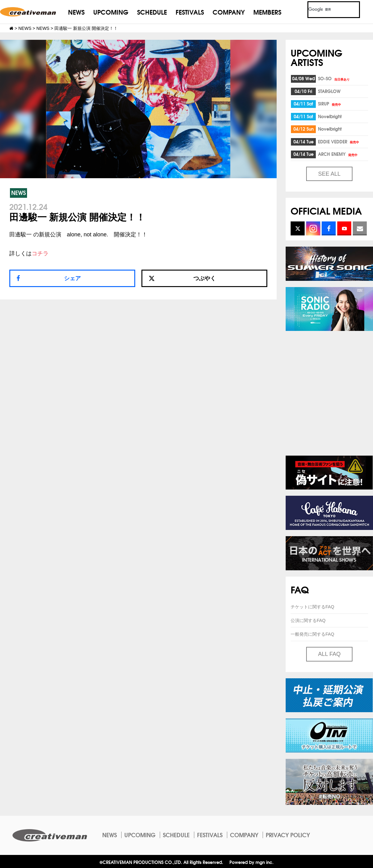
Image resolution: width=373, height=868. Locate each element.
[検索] (326, 10)
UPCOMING (111, 12)
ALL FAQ (329, 654)
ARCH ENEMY (338, 154)
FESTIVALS (190, 12)
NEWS (76, 12)
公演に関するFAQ (308, 620)
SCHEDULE (152, 12)
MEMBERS (267, 12)
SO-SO (334, 78)
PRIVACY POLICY (288, 835)
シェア (72, 278)
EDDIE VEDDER (339, 142)
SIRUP (330, 104)
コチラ (40, 253)
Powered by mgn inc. (251, 862)
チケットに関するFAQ (312, 607)
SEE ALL (329, 174)
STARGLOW (329, 91)
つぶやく (182, 278)
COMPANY (229, 12)
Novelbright (330, 116)
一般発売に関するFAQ (312, 634)
